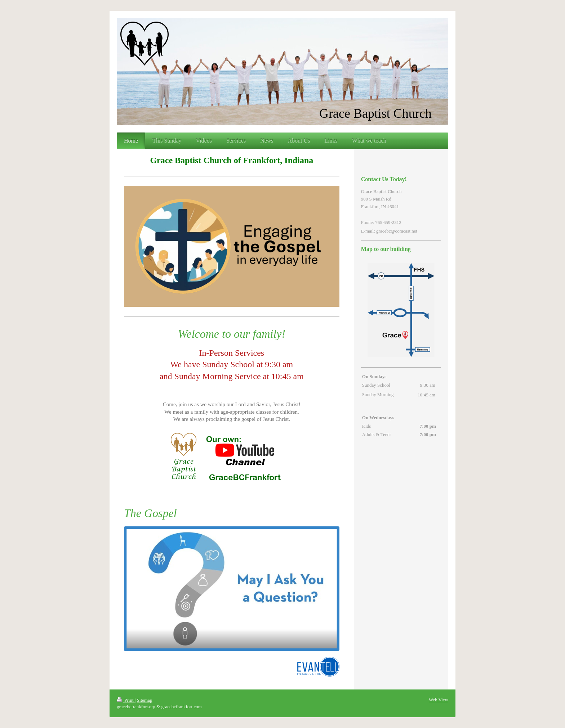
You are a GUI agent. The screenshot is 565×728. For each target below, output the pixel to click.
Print (126, 700)
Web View (439, 700)
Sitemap (145, 700)
